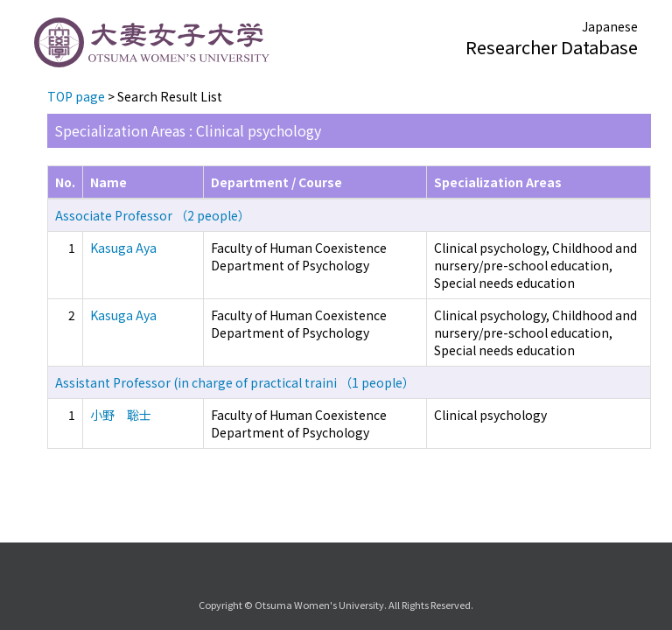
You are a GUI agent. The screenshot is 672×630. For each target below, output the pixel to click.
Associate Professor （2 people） (153, 215)
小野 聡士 (121, 415)
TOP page (76, 96)
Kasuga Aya (123, 248)
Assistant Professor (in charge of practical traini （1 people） (235, 382)
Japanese (610, 26)
